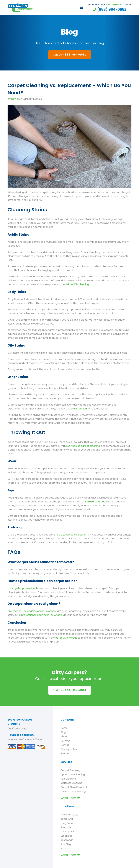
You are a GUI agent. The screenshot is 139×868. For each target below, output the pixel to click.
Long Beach (67, 823)
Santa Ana (67, 819)
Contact (65, 745)
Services (65, 741)
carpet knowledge (66, 638)
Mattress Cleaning (71, 783)
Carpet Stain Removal (74, 787)
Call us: (70, 55)
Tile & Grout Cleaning (73, 791)
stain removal (79, 409)
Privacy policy (69, 749)
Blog (63, 732)
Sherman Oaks (69, 815)
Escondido (67, 836)
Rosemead (67, 840)
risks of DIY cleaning (77, 284)
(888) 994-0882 (17, 729)
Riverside (66, 827)
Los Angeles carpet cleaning (83, 446)
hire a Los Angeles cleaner (71, 535)
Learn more (70, 798)
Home (64, 728)
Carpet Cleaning (70, 770)
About (64, 736)
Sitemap (65, 753)
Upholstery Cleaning (73, 774)
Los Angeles (67, 832)
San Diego (66, 844)
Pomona (65, 848)
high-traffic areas (94, 502)
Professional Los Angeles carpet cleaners (32, 611)
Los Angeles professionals (23, 588)
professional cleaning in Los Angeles (42, 615)
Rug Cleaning (68, 779)
